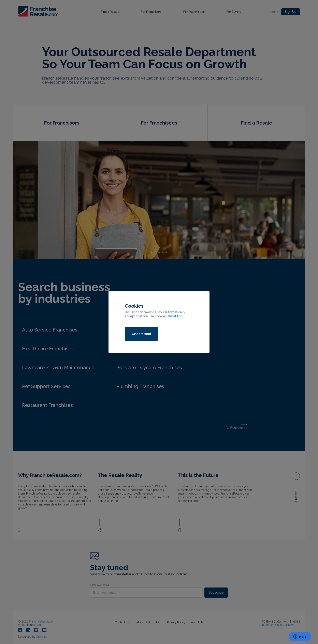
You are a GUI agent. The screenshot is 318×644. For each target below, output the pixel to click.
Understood (141, 334)
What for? (176, 316)
